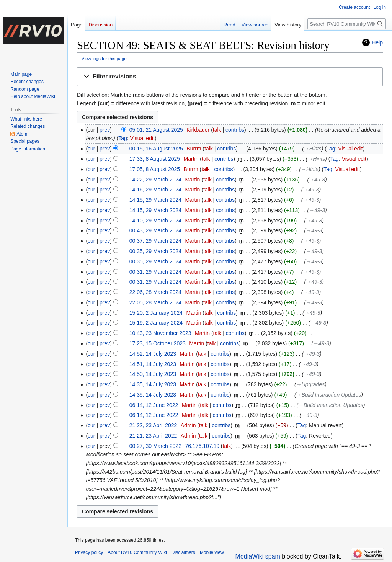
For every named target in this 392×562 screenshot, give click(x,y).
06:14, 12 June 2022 (154, 405)
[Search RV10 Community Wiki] (347, 24)
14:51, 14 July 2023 (153, 364)
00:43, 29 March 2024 (155, 230)
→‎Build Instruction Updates (329, 395)
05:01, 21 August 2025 (156, 130)
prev (105, 130)
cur (91, 149)
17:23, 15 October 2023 (158, 343)
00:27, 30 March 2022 (155, 446)
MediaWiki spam (258, 556)
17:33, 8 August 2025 (155, 159)
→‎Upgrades (311, 384)
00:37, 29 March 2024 (155, 241)
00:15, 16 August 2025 (156, 149)
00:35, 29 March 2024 (155, 251)
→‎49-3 (317, 180)
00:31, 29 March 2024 (155, 272)
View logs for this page (104, 58)
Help (377, 42)
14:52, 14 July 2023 (153, 354)
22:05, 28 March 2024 (155, 302)
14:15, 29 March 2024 (155, 200)
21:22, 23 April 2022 (153, 425)
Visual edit (142, 138)
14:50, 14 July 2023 (153, 374)
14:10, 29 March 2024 (155, 221)
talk (217, 130)
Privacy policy (89, 552)
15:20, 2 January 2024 (156, 313)
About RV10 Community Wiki (137, 552)
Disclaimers (183, 552)
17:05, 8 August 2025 (155, 169)
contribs (235, 130)
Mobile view (212, 552)
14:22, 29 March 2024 (155, 180)
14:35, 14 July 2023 (153, 384)
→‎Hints (313, 149)
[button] (230, 77)
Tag (123, 138)
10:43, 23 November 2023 (160, 333)
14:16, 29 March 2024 (155, 190)
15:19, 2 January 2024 (156, 323)
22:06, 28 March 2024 (155, 292)
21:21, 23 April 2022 (153, 436)
